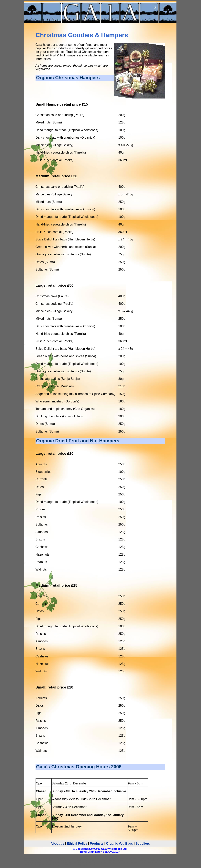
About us (57, 844)
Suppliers (143, 844)
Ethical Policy (77, 844)
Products (97, 844)
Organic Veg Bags (119, 844)
